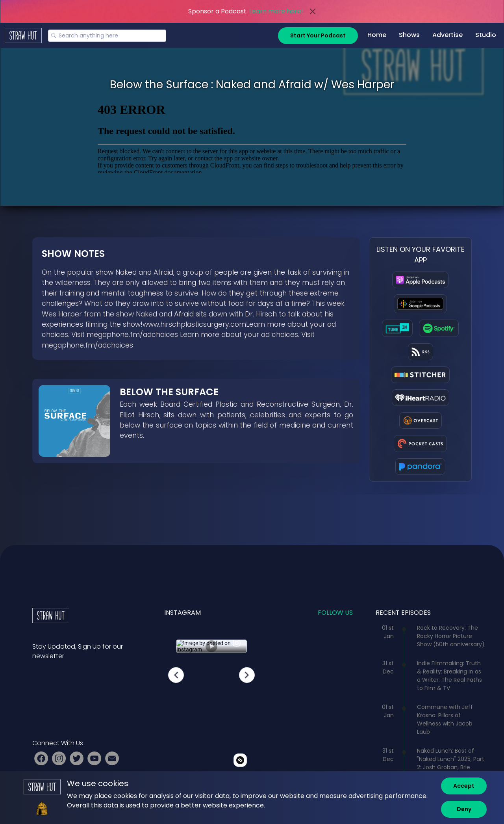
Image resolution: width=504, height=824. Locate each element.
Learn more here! (276, 11)
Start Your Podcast (318, 35)
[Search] (107, 36)
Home (377, 35)
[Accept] (464, 786)
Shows (409, 35)
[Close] (313, 11)
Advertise (447, 35)
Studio (486, 35)
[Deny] (464, 809)
